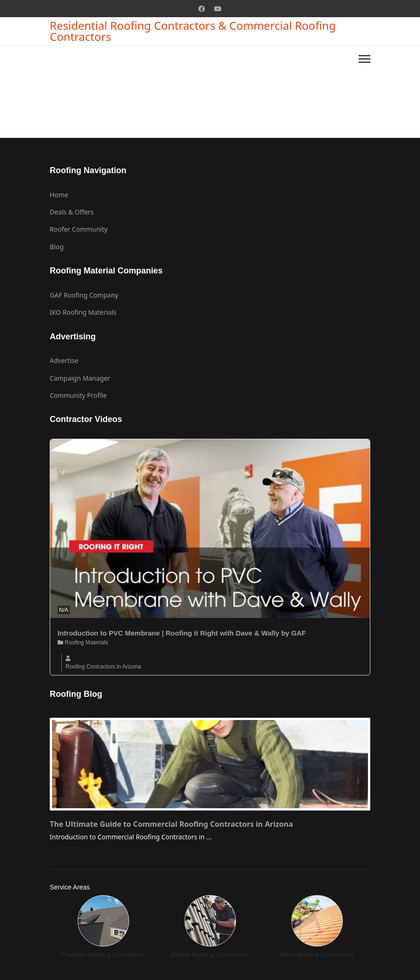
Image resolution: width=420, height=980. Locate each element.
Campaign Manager (80, 378)
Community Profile (78, 395)
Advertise (64, 360)
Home (59, 195)
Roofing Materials (83, 643)
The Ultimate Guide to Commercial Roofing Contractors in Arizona (171, 824)
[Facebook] (202, 9)
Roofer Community (79, 229)
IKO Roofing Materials (83, 312)
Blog (57, 247)
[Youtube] (218, 9)
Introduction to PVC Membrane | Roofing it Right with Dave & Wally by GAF (182, 633)
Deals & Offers (72, 212)
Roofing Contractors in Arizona (103, 667)
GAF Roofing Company (84, 295)
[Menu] (364, 59)
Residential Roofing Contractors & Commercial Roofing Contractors (193, 31)
